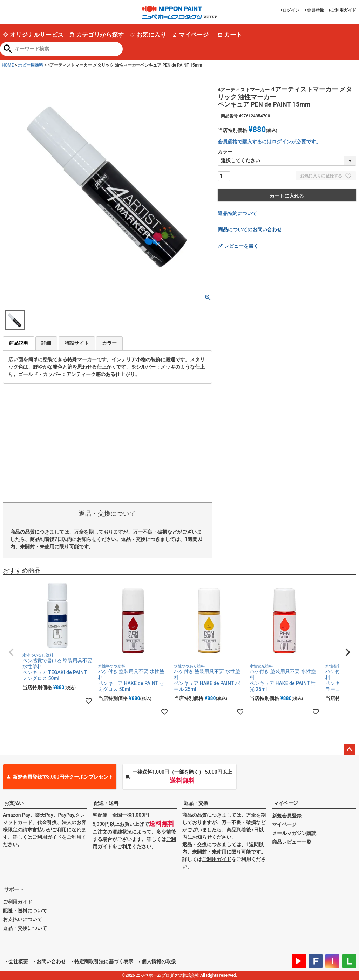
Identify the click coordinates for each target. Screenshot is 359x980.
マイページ (190, 35)
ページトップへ (349, 750)
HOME (8, 65)
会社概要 (18, 961)
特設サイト (77, 343)
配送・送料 (106, 803)
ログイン (291, 10)
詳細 (46, 343)
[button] (11, 652)
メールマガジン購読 (294, 833)
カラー (109, 343)
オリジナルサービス (33, 35)
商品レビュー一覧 (292, 842)
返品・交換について (25, 928)
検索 (8, 49)
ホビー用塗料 (31, 65)
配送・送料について (25, 911)
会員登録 (315, 10)
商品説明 (19, 343)
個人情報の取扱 (159, 961)
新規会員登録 (287, 816)
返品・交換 (196, 803)
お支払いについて (22, 919)
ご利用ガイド (344, 10)
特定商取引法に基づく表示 (104, 961)
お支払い (14, 803)
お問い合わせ (51, 961)
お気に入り (148, 35)
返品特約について (237, 213)
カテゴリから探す (96, 35)
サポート (14, 889)
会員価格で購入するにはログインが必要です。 (269, 142)
